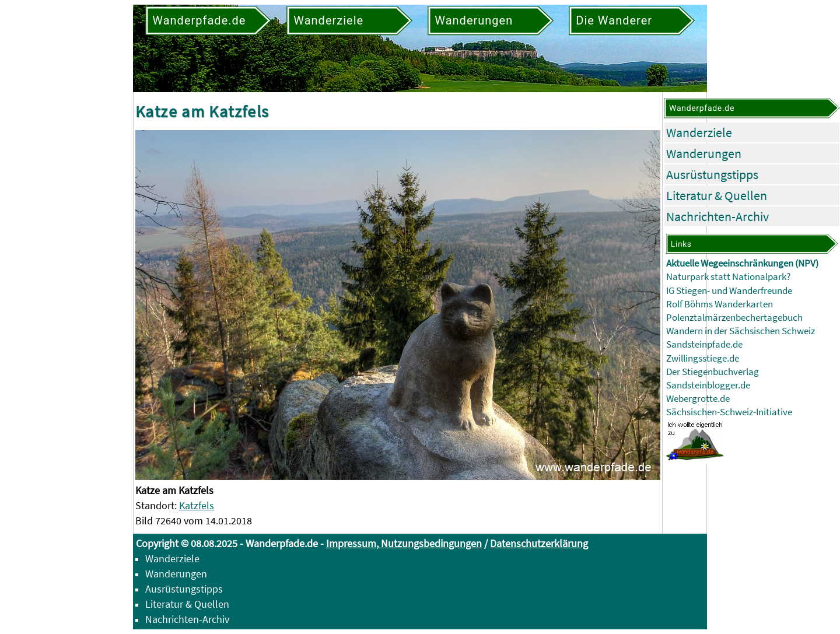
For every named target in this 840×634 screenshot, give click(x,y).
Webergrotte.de (698, 399)
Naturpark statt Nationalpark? (728, 277)
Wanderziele (699, 132)
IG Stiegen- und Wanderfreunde (729, 291)
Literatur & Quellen (717, 195)
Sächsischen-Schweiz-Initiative (729, 412)
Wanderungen (704, 153)
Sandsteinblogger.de (708, 385)
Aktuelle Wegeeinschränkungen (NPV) (742, 263)
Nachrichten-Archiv (717, 216)
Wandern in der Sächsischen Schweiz (741, 331)
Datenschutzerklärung (539, 543)
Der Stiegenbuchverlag (713, 372)
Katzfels (197, 505)
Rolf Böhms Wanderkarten (720, 304)
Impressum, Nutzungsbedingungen (404, 543)
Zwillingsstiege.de (703, 358)
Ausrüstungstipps (712, 174)
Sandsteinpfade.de (704, 344)
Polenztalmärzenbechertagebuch (734, 318)
